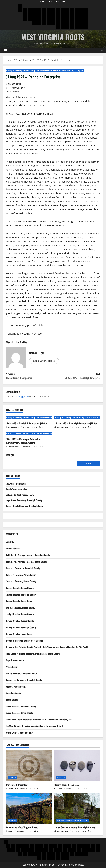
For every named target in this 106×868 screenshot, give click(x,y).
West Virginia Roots (53, 37)
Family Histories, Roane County (20, 614)
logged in (24, 397)
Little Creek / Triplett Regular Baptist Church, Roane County (33, 654)
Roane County (12, 700)
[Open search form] (102, 51)
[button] (6, 51)
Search (10, 455)
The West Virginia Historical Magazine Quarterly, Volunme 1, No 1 (34, 726)
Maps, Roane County (15, 660)
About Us (10, 542)
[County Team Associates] (77, 766)
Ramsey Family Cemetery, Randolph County (25, 506)
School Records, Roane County (19, 713)
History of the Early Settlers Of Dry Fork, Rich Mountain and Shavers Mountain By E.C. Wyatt (45, 71)
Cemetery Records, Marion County (21, 575)
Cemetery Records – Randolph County (23, 568)
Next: (77, 376)
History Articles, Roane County (19, 634)
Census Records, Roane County (20, 588)
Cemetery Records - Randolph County (73, 820)
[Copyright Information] (29, 766)
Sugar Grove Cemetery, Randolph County (24, 500)
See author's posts (44, 361)
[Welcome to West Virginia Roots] (29, 808)
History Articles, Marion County (20, 621)
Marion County (12, 667)
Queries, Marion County (16, 687)
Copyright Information (16, 484)
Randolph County (13, 693)
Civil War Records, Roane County (20, 608)
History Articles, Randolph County (21, 627)
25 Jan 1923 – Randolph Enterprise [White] (76, 423)
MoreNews (63, 865)
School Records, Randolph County (21, 706)
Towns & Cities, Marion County (19, 733)
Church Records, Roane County (20, 601)
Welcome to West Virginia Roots (20, 495)
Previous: (29, 376)
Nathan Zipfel (14, 84)
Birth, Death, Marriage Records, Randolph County (28, 555)
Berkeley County (13, 548)
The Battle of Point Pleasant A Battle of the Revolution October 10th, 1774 (39, 719)
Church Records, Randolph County (21, 595)
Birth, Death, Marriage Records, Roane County (26, 562)
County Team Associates (16, 489)
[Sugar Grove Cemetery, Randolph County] (77, 808)
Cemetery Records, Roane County (21, 581)
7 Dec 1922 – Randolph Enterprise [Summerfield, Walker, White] (23, 441)
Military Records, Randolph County (21, 673)
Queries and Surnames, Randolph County (24, 680)
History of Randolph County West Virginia (24, 641)
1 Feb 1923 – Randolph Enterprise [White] (26, 423)
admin (10, 789)
